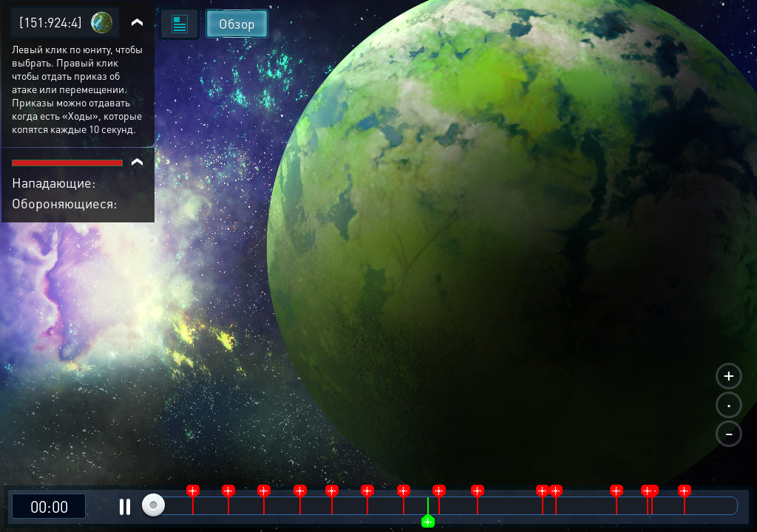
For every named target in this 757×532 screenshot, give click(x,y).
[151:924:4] (51, 22)
